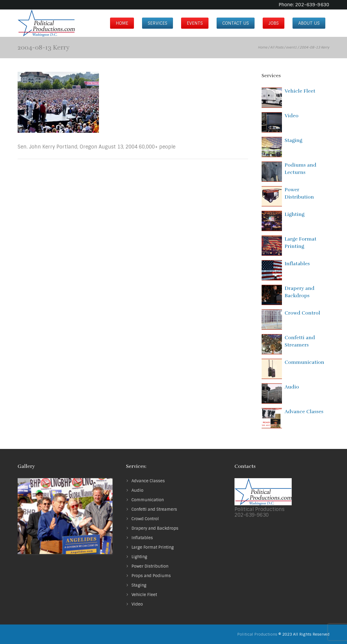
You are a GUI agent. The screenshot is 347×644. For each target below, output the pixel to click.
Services (158, 23)
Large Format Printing (153, 547)
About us (309, 23)
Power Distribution (150, 566)
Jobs (274, 23)
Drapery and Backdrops (155, 528)
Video (292, 116)
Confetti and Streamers (154, 509)
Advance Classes (304, 412)
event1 (291, 47)
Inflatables (297, 264)
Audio (292, 387)
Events (195, 23)
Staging (293, 140)
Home (122, 23)
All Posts (277, 47)
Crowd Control (302, 313)
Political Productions (257, 634)
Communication (304, 362)
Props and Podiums (151, 576)
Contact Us (236, 23)
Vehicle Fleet (300, 91)
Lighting (295, 214)
